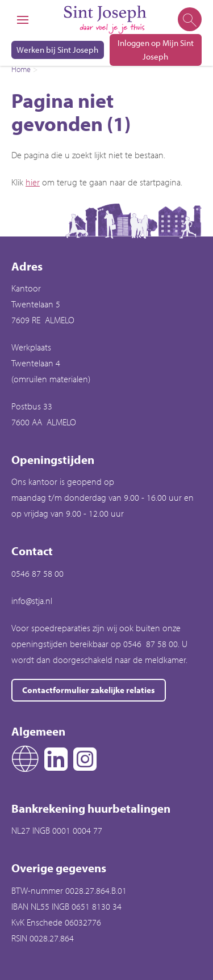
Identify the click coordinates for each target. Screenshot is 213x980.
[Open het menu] (23, 20)
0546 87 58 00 (37, 573)
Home (21, 69)
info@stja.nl (32, 601)
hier (33, 182)
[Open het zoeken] (189, 20)
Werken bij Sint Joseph (57, 50)
